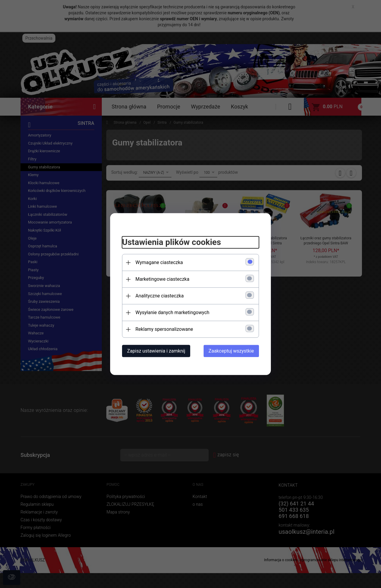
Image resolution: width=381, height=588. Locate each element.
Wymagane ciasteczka (159, 262)
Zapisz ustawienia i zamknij (156, 351)
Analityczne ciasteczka (160, 296)
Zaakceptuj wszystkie (231, 351)
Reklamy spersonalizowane (164, 329)
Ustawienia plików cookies (171, 242)
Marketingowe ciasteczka (162, 279)
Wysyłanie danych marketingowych (172, 312)
